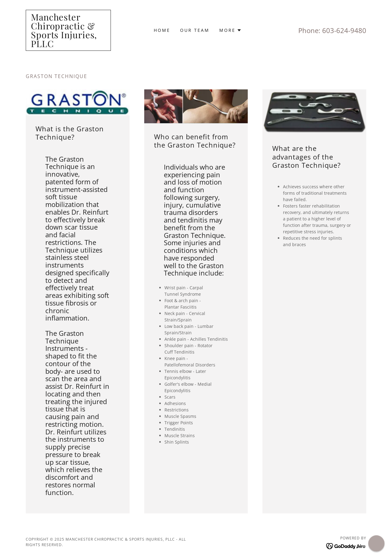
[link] (68, 45)
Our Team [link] (195, 30)
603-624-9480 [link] (344, 30)
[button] (230, 30)
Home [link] (162, 30)
